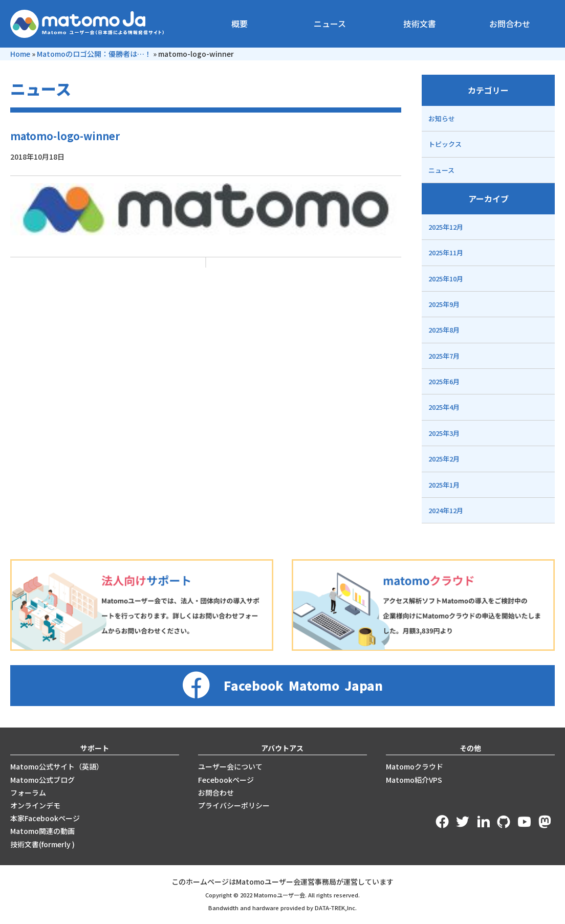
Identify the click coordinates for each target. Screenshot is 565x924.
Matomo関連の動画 (42, 831)
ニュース (330, 24)
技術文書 (420, 24)
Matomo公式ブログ (42, 780)
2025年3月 (444, 433)
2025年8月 (444, 330)
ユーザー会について (230, 766)
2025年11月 (446, 252)
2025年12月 (446, 227)
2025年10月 (446, 279)
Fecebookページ (226, 780)
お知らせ (442, 118)
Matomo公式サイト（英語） (57, 766)
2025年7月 (444, 356)
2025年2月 (444, 459)
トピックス (445, 144)
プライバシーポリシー (234, 805)
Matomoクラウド (415, 766)
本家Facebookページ (45, 818)
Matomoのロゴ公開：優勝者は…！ (94, 54)
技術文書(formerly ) (42, 844)
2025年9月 (444, 304)
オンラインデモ (35, 805)
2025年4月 (444, 407)
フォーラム (28, 793)
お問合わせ (510, 24)
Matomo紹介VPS (414, 780)
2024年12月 (446, 510)
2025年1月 (444, 485)
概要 (240, 24)
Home (20, 54)
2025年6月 (444, 381)
